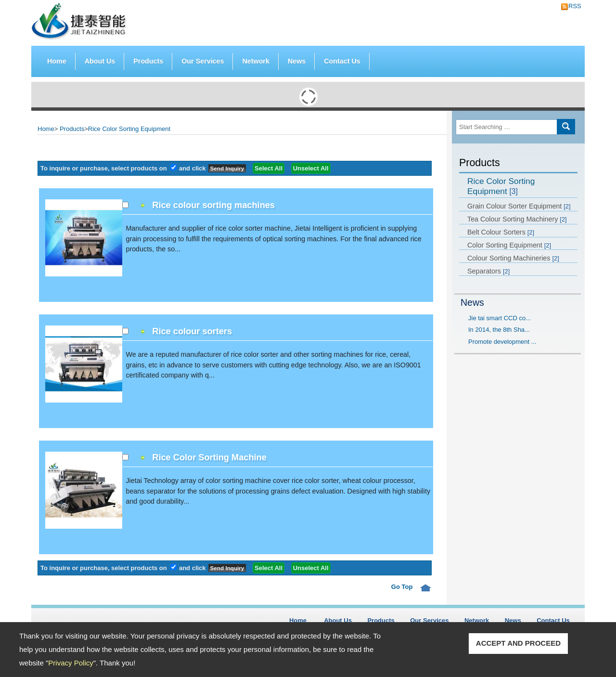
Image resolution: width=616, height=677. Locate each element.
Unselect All (311, 168)
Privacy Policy (71, 663)
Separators (488, 271)
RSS (572, 6)
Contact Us (342, 61)
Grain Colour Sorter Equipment (519, 206)
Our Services (203, 61)
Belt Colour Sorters (501, 232)
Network (256, 61)
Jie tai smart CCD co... (500, 318)
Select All (269, 168)
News (297, 61)
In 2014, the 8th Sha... (499, 330)
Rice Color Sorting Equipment (501, 186)
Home (57, 61)
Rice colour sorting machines (213, 205)
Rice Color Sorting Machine (209, 457)
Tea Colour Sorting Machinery (517, 219)
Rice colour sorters (192, 331)
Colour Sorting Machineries (513, 258)
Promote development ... (502, 342)
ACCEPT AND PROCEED (518, 643)
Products (148, 59)
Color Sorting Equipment (509, 245)
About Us (100, 61)
